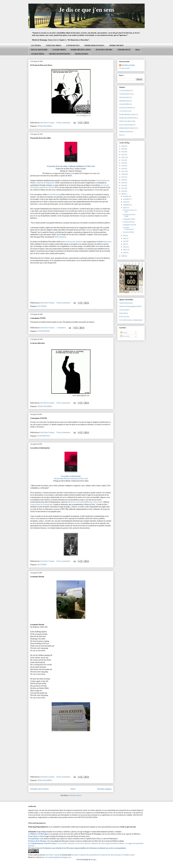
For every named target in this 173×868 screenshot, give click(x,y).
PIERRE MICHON (116, 45)
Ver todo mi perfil (124, 68)
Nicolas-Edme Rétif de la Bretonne (66, 478)
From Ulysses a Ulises (36, 836)
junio (125, 238)
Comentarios (125, 336)
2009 (123, 194)
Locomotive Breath (37, 577)
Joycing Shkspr (34, 839)
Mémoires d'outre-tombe (94, 502)
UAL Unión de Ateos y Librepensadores (131, 320)
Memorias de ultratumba (76, 502)
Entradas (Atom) (76, 795)
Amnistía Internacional (126, 303)
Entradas (124, 333)
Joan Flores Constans (128, 65)
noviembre (126, 199)
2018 (123, 169)
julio (125, 236)
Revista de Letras (124, 317)
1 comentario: (61, 328)
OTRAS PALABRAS (54, 45)
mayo (125, 241)
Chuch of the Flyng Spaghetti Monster (130, 306)
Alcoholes (100, 180)
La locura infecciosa (37, 343)
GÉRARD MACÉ (124, 50)
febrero (125, 250)
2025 (123, 149)
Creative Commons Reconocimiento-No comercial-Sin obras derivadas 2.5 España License (104, 855)
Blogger (93, 860)
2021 (123, 160)
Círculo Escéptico (124, 310)
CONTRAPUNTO (73, 45)
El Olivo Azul (90, 166)
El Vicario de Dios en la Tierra (41, 65)
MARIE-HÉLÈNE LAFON (81, 50)
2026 (123, 146)
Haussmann (107, 242)
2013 (123, 183)
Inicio (73, 789)
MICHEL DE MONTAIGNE (60, 54)
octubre (125, 202)
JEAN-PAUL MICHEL (104, 50)
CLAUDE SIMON (59, 50)
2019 (123, 166)
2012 (123, 185)
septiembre (127, 205)
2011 (123, 188)
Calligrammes (50, 183)
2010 (123, 191)
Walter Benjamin (60, 237)
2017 (123, 171)
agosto (125, 208)
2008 (123, 256)
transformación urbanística (74, 242)
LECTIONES (36, 45)
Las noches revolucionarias (40, 448)
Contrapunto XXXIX (38, 318)
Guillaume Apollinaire (76, 166)
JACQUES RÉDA (38, 54)
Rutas (138, 50)
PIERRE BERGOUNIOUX (94, 45)
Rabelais (89, 230)
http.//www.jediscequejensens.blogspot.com (56, 857)
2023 (123, 155)
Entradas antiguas (104, 789)
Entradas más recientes (40, 789)
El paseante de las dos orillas (41, 138)
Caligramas (40, 183)
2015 (123, 177)
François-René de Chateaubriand (41, 504)
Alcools (107, 180)
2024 (123, 152)
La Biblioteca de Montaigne (38, 834)
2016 (123, 174)
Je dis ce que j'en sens (87, 10)
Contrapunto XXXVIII (39, 418)
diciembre (126, 196)
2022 (123, 157)
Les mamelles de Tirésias (45, 187)
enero (125, 252)
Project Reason (124, 313)
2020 (123, 163)
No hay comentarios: (64, 123)
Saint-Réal (52, 194)
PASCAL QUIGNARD (39, 50)
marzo (125, 247)
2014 (123, 180)
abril (125, 244)
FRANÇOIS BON (82, 54)
